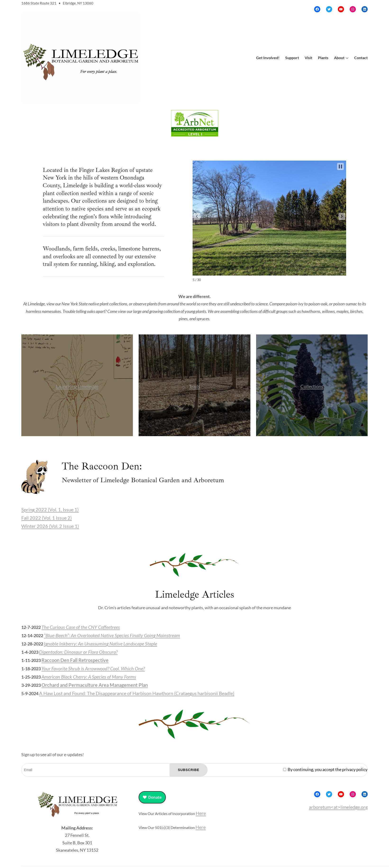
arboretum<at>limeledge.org (338, 807)
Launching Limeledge (77, 386)
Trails (195, 386)
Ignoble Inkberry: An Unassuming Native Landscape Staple (100, 644)
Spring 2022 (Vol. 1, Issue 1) (50, 509)
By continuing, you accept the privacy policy (325, 769)
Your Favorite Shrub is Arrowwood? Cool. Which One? (93, 668)
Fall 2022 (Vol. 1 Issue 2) (47, 518)
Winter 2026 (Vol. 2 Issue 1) (50, 526)
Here (201, 813)
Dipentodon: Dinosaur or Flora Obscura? (78, 652)
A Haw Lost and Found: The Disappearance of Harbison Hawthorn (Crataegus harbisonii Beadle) (137, 693)
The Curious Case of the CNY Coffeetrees (81, 627)
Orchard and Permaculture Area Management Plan (95, 685)
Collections (312, 386)
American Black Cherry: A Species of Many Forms (89, 677)
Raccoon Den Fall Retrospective (75, 660)
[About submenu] (347, 58)
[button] (197, 216)
